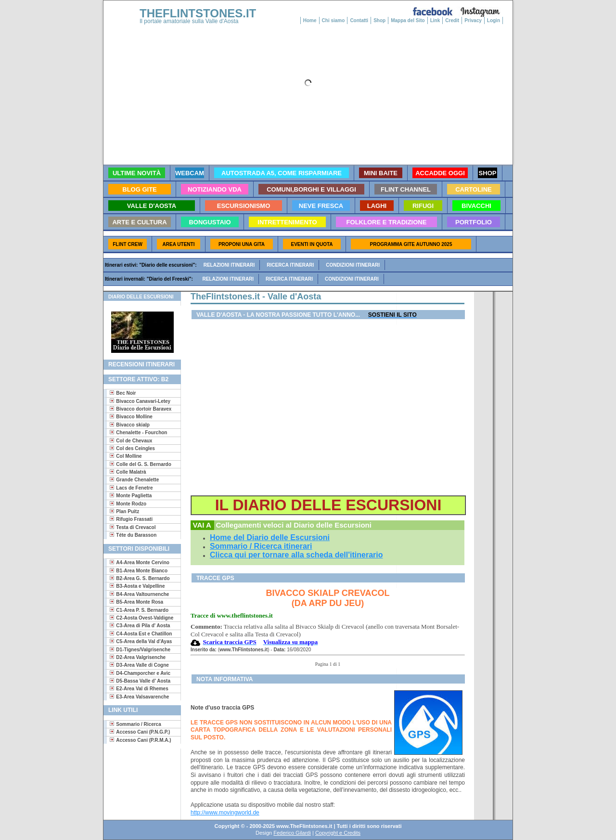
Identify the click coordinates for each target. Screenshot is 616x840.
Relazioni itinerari (229, 265)
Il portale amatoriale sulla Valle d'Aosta (189, 21)
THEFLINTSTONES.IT (198, 13)
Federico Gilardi (292, 833)
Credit (452, 20)
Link (435, 20)
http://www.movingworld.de (225, 813)
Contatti (359, 20)
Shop (379, 20)
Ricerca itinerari (290, 265)
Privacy (473, 20)
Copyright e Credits (338, 833)
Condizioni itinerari (353, 265)
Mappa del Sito (408, 20)
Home (310, 20)
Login (494, 20)
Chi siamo (334, 20)
